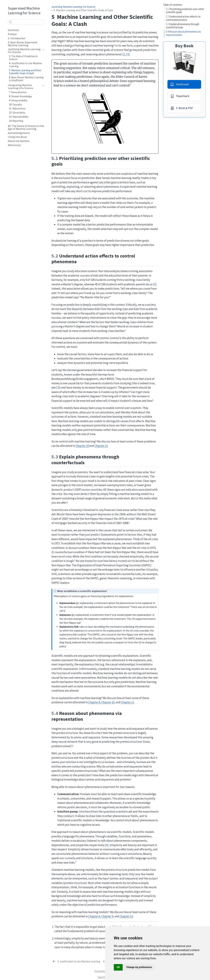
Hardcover (180, 84)
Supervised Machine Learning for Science (24, 11)
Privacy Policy (100, 971)
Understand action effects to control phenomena (183, 18)
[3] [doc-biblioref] (155, 284)
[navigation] (42, 51)
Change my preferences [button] (139, 967)
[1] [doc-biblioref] (123, 54)
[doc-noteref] (75, 561)
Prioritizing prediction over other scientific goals (185, 11)
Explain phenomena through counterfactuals (183, 26)
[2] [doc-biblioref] (128, 54)
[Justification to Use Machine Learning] (76, 962)
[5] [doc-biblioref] (107, 845)
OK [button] (118, 967)
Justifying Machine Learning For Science (73, 7)
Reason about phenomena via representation (183, 33)
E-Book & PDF (182, 108)
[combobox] (26, 22)
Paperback (180, 96)
